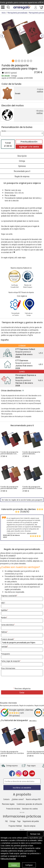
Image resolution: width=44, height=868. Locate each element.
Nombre (4, 617)
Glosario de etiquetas (28, 292)
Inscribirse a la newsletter (22, 788)
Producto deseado (7, 639)
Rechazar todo (35, 834)
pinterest (25, 773)
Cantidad (4, 646)
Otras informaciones (8, 668)
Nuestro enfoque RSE (15, 292)
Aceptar (14, 865)
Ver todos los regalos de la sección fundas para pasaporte (22, 500)
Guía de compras (30, 826)
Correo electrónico (7, 625)
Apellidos (4, 610)
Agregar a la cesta (29, 147)
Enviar (22, 692)
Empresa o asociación (9, 596)
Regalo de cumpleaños (27, 705)
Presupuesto (5, 654)
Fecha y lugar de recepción (10, 661)
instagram (19, 773)
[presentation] (22, 682)
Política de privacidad (8, 859)
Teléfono (4, 632)
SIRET (3, 603)
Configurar (29, 865)
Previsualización (29, 142)
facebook (12, 773)
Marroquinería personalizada (9, 705)
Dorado (18, 93)
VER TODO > (33, 721)
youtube (32, 773)
